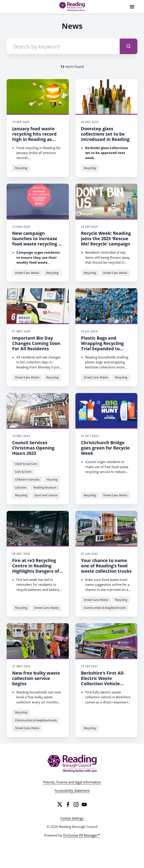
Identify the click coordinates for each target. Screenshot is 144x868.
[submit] (129, 46)
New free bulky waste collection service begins (36, 678)
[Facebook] (68, 804)
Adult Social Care (26, 464)
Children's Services (27, 479)
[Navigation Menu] (132, 7)
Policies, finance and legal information (72, 782)
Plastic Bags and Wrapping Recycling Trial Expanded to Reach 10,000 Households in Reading (106, 349)
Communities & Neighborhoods (105, 608)
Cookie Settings (72, 818)
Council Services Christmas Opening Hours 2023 (33, 448)
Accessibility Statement (72, 790)
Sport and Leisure (46, 495)
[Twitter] (60, 804)
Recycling (21, 168)
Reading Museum (45, 487)
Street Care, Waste (27, 273)
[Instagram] (76, 804)
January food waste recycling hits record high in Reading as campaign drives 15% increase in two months (35, 142)
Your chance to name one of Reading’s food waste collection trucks (106, 566)
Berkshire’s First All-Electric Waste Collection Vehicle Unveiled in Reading (103, 681)
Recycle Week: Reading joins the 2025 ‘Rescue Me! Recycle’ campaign (106, 238)
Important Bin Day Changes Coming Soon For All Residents (36, 343)
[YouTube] (84, 804)
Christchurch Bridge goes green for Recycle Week (105, 448)
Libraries (21, 487)
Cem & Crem (23, 472)
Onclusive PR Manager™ (82, 835)
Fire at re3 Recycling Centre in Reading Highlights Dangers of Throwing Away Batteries (36, 571)
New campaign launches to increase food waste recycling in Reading (37, 241)
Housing (52, 479)
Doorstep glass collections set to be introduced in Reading (105, 134)
